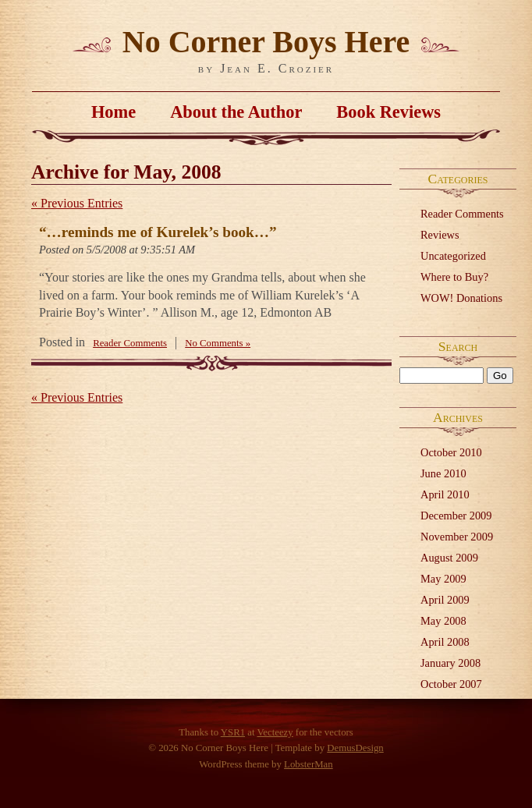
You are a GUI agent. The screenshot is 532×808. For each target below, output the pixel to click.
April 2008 (445, 642)
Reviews (440, 235)
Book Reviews (388, 112)
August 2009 (449, 558)
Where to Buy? (454, 277)
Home (113, 112)
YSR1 (233, 732)
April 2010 (445, 494)
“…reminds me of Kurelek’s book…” (158, 232)
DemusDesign (355, 748)
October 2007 (451, 684)
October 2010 (451, 452)
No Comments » (218, 343)
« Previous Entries (77, 203)
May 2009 (443, 579)
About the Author (236, 112)
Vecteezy (275, 732)
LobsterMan (309, 764)
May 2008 (443, 621)
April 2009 (445, 600)
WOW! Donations (461, 298)
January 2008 (450, 663)
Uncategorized (453, 256)
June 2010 (443, 473)
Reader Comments (462, 214)
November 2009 (457, 537)
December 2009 (456, 516)
